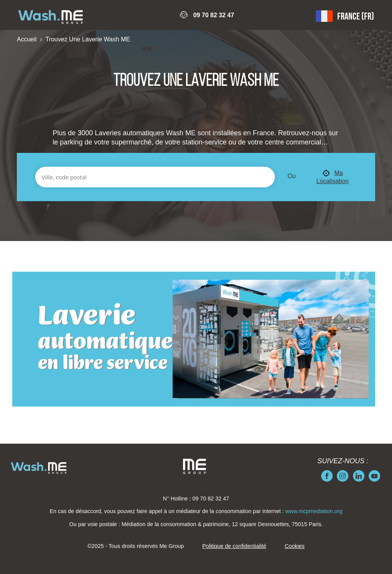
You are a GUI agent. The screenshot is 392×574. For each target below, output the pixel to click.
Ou (292, 176)
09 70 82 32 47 (214, 15)
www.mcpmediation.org (314, 511)
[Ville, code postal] (155, 177)
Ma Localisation (332, 177)
